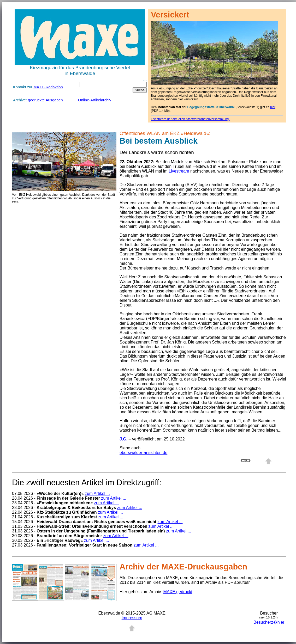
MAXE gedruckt (178, 592)
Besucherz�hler (269, 622)
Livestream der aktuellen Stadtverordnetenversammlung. (190, 119)
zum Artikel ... (97, 493)
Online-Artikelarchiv (95, 100)
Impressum (132, 618)
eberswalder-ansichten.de (143, 453)
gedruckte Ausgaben (45, 100)
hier (273, 107)
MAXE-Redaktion (48, 87)
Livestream (179, 171)
